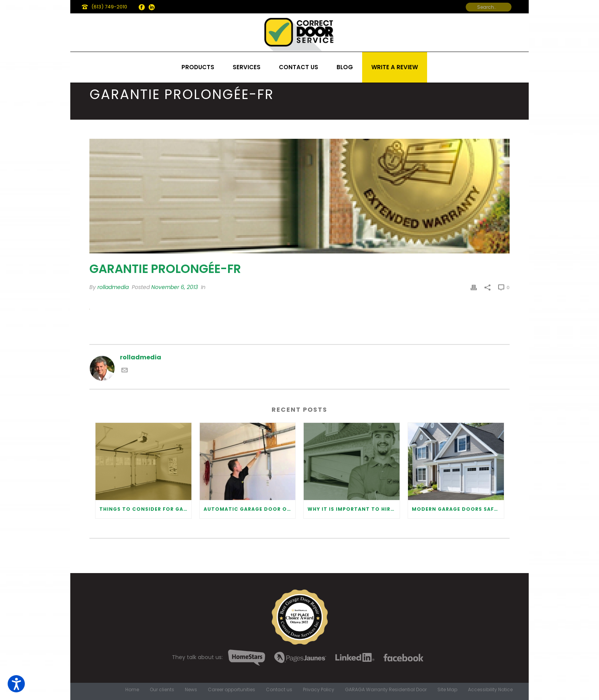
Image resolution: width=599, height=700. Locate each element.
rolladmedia (113, 287)
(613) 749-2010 (109, 7)
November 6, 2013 (175, 287)
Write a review (395, 67)
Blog (345, 67)
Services (247, 67)
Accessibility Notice (490, 690)
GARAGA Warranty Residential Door (386, 690)
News (191, 690)
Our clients (162, 690)
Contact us (299, 67)
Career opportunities (232, 690)
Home (132, 690)
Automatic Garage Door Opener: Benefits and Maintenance (250, 509)
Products (198, 67)
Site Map (447, 690)
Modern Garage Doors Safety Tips (458, 509)
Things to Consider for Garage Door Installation (145, 509)
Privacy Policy (319, 690)
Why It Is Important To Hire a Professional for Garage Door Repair (354, 509)
